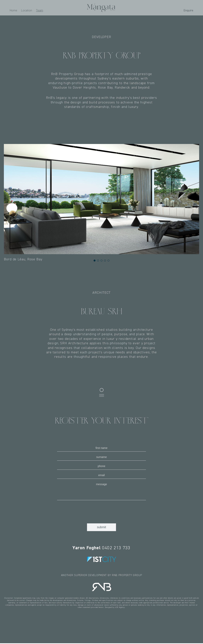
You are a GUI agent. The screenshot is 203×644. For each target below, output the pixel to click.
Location (27, 10)
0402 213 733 (101, 548)
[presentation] (86, 511)
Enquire (188, 10)
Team (40, 10)
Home (13, 10)
